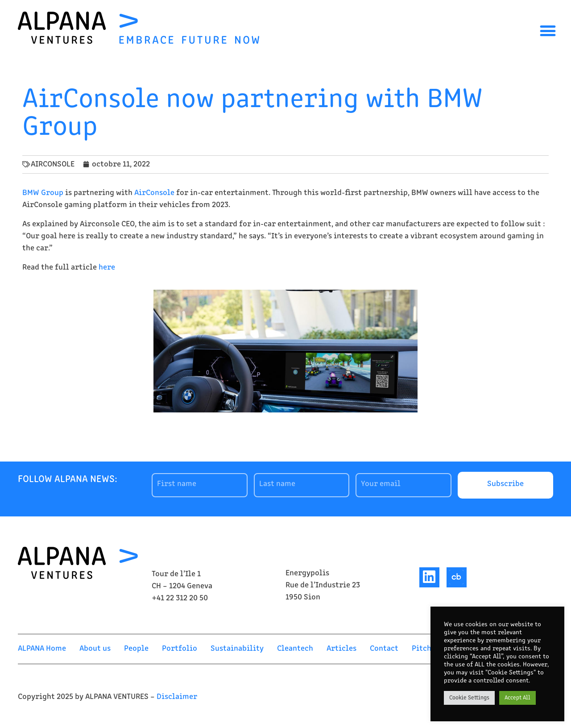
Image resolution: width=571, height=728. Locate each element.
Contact (384, 649)
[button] (548, 31)
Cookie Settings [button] (469, 698)
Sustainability (237, 649)
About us (95, 649)
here (107, 268)
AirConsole (154, 193)
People (136, 649)
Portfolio (180, 649)
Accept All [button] (517, 698)
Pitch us (426, 649)
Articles (341, 649)
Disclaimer (177, 697)
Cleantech (295, 649)
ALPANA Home (42, 649)
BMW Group (43, 193)
